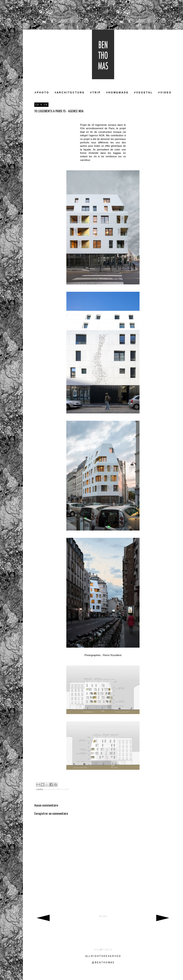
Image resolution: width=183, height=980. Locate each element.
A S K (97, 950)
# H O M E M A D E (117, 92)
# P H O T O (42, 92)
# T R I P (95, 92)
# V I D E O (165, 92)
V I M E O (107, 950)
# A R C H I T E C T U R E (69, 92)
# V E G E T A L (143, 92)
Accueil (103, 916)
